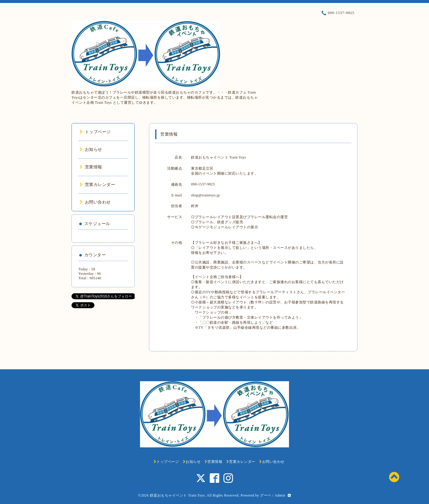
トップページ (95, 132)
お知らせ (91, 149)
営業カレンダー (97, 185)
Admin (280, 495)
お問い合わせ (95, 202)
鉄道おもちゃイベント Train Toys (177, 495)
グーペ (266, 495)
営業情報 (91, 167)
